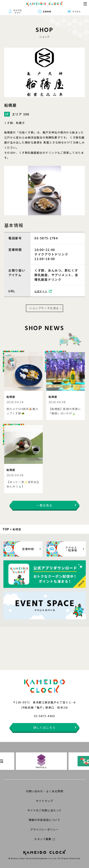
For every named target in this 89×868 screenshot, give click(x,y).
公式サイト (43, 291)
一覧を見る (44, 505)
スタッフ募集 (44, 839)
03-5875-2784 (46, 238)
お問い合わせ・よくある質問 (45, 791)
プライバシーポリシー (44, 829)
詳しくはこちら (45, 727)
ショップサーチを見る (44, 308)
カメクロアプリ (17, 11)
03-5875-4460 (44, 716)
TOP (6, 529)
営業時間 (47, 11)
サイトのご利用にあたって (44, 810)
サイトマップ (45, 801)
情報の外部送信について (44, 820)
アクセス (76, 11)
